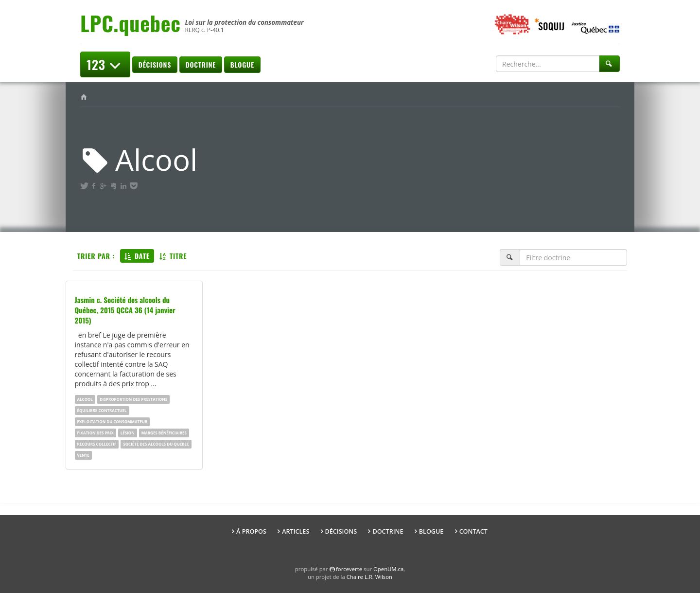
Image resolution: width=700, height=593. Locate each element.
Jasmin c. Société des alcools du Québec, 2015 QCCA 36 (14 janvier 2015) (125, 310)
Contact (473, 531)
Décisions (155, 64)
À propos (251, 531)
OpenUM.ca (388, 569)
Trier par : (96, 256)
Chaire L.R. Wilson (369, 577)
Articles (296, 531)
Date (137, 256)
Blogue (242, 64)
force (349, 569)
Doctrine (201, 64)
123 (105, 64)
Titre (173, 256)
